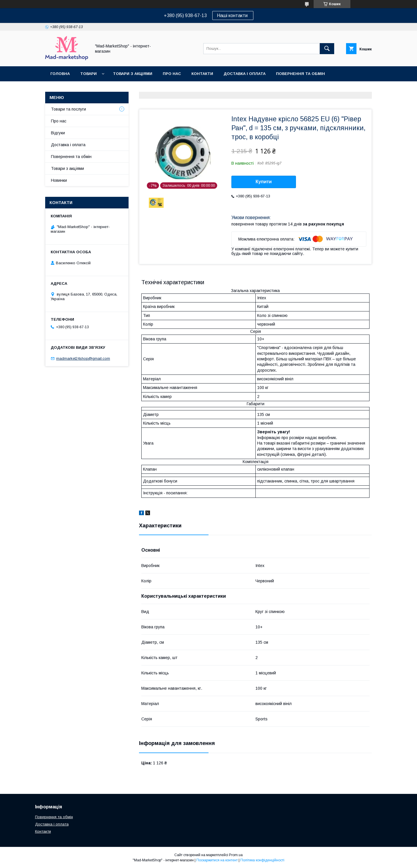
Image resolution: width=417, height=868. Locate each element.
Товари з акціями (133, 74)
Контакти (202, 74)
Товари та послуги (68, 109)
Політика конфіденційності (262, 860)
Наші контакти (233, 15)
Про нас (172, 74)
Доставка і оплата (245, 74)
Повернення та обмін (300, 74)
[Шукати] (327, 49)
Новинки (59, 180)
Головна (60, 74)
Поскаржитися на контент (217, 860)
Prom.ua (236, 855)
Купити (264, 182)
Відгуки (58, 133)
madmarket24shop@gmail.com (83, 358)
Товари (88, 74)
